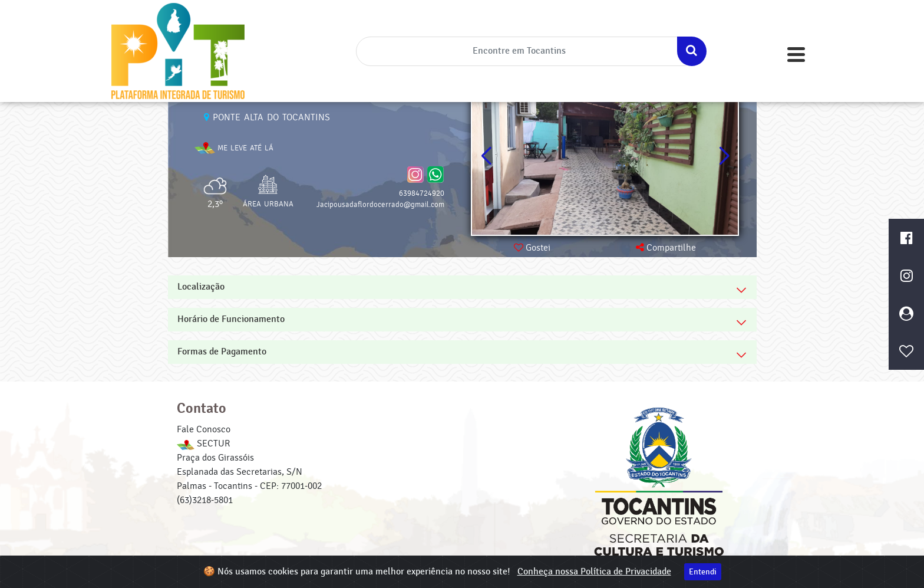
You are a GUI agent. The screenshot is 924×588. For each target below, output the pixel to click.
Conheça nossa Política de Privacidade (594, 572)
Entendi (703, 572)
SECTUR (203, 444)
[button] (724, 156)
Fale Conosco (204, 429)
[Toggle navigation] (796, 55)
